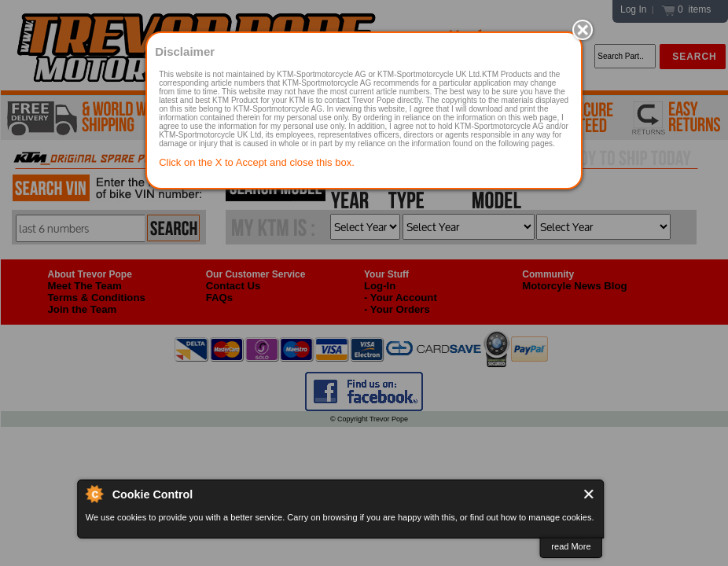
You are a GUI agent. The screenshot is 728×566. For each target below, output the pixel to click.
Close (589, 494)
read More (571, 546)
